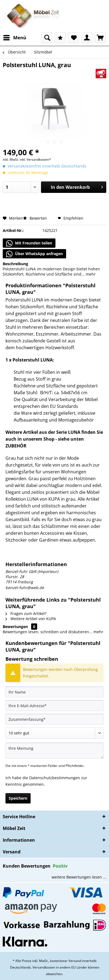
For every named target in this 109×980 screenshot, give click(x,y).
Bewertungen (15, 627)
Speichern (18, 798)
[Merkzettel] (73, 38)
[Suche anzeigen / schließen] (47, 38)
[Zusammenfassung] (54, 719)
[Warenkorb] (100, 38)
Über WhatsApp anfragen (34, 254)
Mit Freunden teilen (29, 243)
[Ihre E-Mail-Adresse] (54, 706)
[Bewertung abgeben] (54, 733)
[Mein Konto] (87, 38)
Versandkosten (44, 967)
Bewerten (36, 218)
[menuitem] (14, 38)
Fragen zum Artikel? (26, 613)
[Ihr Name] (54, 692)
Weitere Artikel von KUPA (31, 619)
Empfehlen (70, 218)
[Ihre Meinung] (54, 751)
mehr (90, 274)
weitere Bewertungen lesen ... (79, 877)
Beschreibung (15, 264)
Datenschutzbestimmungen (55, 778)
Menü (15, 37)
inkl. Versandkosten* (35, 159)
